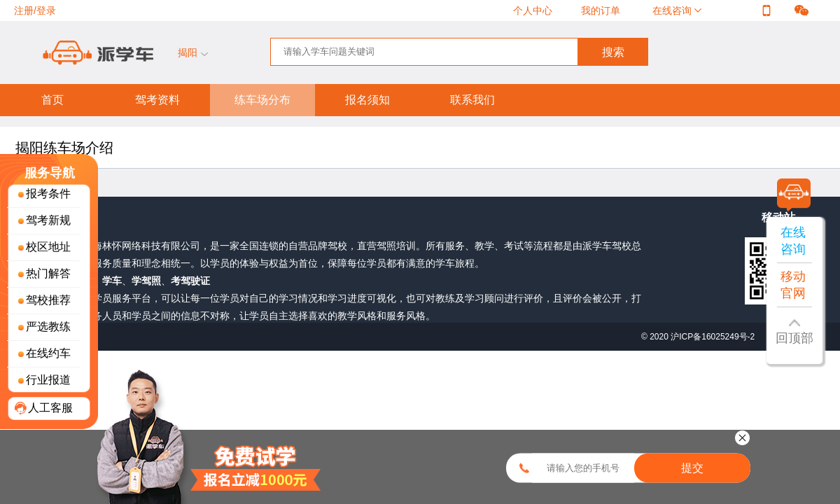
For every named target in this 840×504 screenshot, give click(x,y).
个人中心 (533, 10)
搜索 (613, 52)
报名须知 (367, 100)
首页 (52, 100)
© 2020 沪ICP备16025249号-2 (699, 337)
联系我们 (472, 100)
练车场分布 (262, 100)
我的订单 (601, 10)
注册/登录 (35, 10)
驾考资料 (157, 100)
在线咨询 (673, 10)
